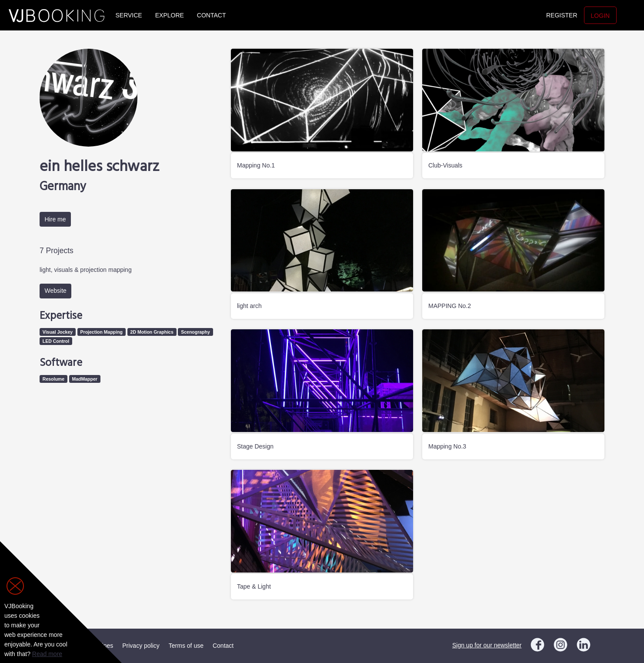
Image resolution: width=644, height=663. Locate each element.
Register (562, 15)
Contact (212, 15)
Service (129, 15)
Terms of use (186, 646)
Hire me (55, 219)
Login (601, 16)
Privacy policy (141, 646)
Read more (47, 654)
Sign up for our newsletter (487, 645)
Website (56, 291)
